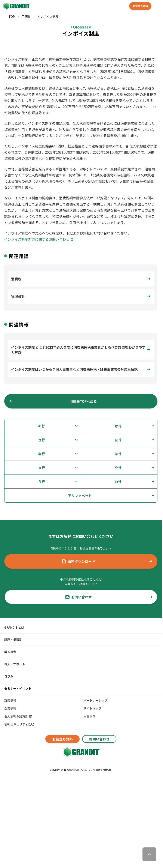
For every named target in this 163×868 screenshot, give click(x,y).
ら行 (41, 482)
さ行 (41, 440)
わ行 (118, 482)
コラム (9, 676)
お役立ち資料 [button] (140, 6)
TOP (12, 17)
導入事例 (10, 652)
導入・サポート (15, 664)
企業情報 (10, 708)
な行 (41, 454)
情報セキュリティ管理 (19, 724)
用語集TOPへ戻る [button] (53, 401)
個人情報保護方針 (18, 716)
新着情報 (10, 700)
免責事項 (89, 716)
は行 (118, 454)
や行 (118, 468)
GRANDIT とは (14, 627)
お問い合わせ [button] (109, 597)
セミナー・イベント (18, 688)
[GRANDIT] (16, 6)
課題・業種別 (13, 640)
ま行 (41, 468)
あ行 (41, 426)
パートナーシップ (95, 700)
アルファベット (80, 496)
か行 (118, 426)
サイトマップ (92, 708)
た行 (118, 440)
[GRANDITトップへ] (81, 752)
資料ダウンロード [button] (107, 561)
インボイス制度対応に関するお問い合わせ (37, 239)
